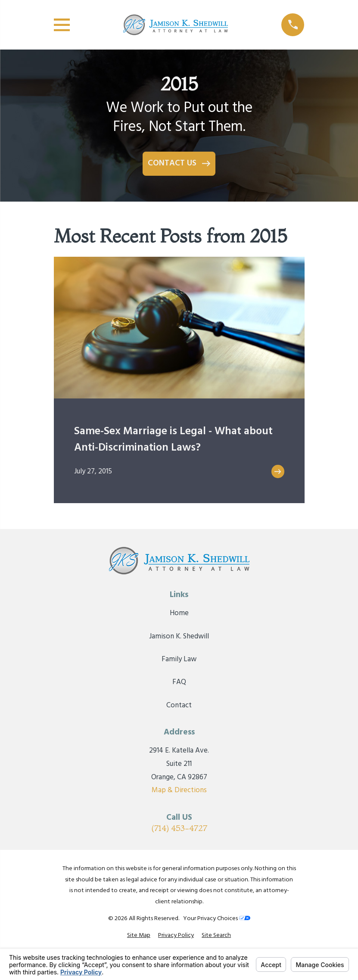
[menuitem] (139, 936)
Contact (179, 705)
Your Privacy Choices (217, 919)
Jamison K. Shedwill (179, 636)
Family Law (179, 659)
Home (179, 613)
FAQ (179, 682)
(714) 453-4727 (179, 828)
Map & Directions (179, 790)
